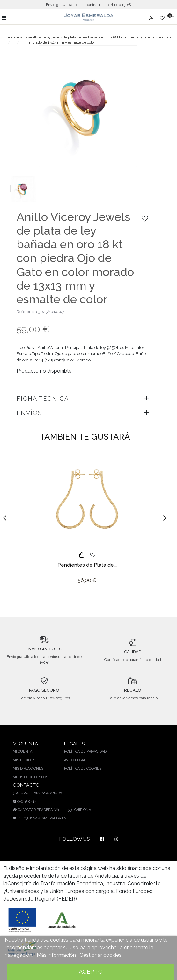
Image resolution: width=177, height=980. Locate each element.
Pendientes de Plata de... (87, 561)
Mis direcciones (29, 764)
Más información (55, 955)
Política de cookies (84, 764)
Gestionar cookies (98, 955)
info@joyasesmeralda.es (43, 814)
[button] (7, 514)
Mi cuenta (22, 748)
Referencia (27, 308)
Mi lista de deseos (31, 773)
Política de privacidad (86, 748)
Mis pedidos (24, 756)
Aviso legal (76, 756)
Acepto (91, 972)
